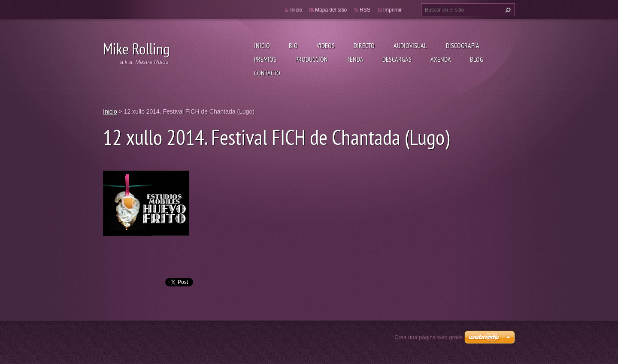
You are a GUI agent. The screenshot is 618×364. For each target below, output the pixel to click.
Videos (326, 45)
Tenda (355, 59)
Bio (293, 45)
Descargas (397, 59)
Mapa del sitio (331, 10)
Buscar (507, 10)
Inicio (262, 45)
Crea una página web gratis (429, 337)
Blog (477, 59)
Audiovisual (410, 45)
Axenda (441, 59)
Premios (265, 59)
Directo (364, 45)
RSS (365, 10)
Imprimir (392, 10)
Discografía (463, 45)
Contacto (267, 73)
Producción (312, 59)
